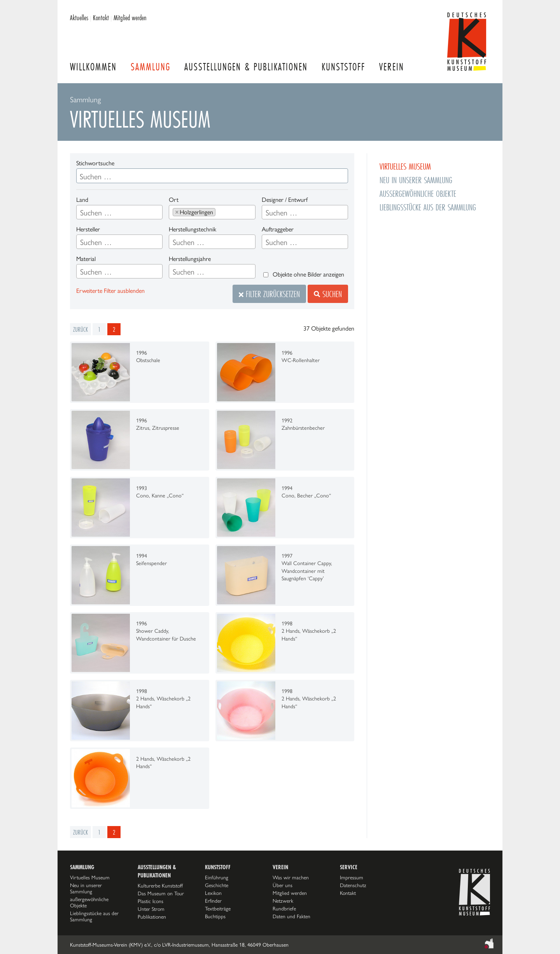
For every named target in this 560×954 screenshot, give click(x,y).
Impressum (352, 877)
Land (82, 200)
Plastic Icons (150, 901)
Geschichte (217, 885)
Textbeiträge (218, 908)
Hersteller (88, 229)
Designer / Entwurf (285, 200)
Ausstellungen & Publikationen (246, 67)
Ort (174, 200)
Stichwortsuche (95, 163)
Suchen (328, 294)
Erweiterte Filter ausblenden (110, 291)
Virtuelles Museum (405, 166)
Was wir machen (291, 877)
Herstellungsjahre (190, 259)
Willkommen (93, 67)
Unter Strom (151, 909)
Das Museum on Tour (161, 893)
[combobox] (119, 212)
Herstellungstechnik (192, 229)
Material (86, 259)
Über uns (283, 885)
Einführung (217, 877)
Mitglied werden (130, 18)
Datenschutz (353, 885)
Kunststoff (343, 67)
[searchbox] (119, 213)
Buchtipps (215, 916)
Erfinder (213, 901)
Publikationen (152, 917)
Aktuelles (79, 18)
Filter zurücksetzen (269, 294)
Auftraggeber (278, 229)
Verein (392, 67)
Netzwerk (283, 901)
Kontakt (101, 18)
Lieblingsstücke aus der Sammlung (428, 207)
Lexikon (213, 893)
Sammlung (150, 67)
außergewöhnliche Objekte (418, 193)
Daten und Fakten (291, 916)
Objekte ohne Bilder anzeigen (308, 274)
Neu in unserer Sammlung (416, 180)
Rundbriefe (284, 908)
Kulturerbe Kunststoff (160, 886)
